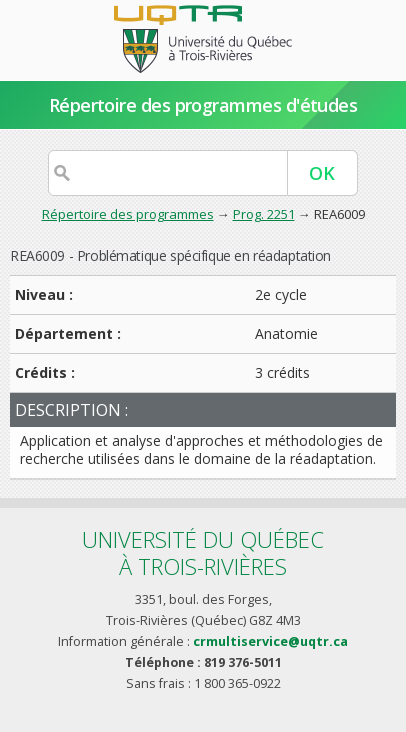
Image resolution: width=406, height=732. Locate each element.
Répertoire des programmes (128, 214)
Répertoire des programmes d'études (203, 105)
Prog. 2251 (264, 214)
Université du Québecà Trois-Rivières (203, 552)
